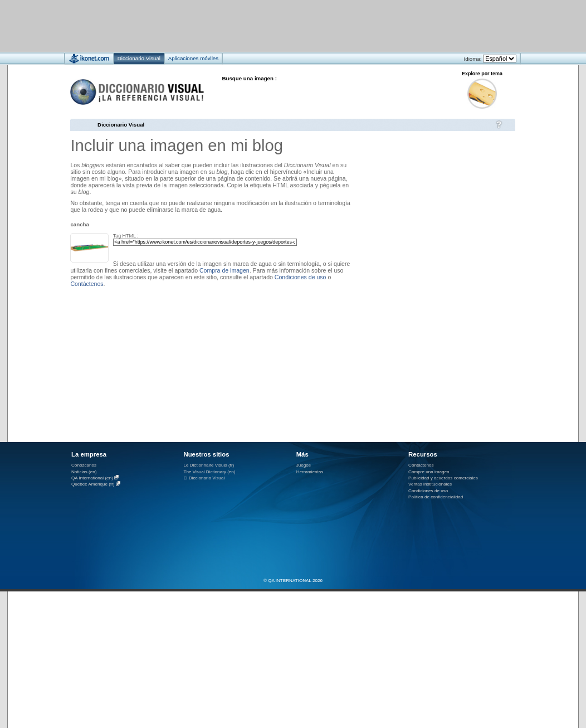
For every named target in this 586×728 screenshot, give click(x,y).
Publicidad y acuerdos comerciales (443, 478)
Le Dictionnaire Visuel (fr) (209, 465)
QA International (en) (92, 478)
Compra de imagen (224, 270)
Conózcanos (84, 465)
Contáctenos (87, 284)
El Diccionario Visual (204, 478)
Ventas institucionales (430, 484)
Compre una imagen (429, 472)
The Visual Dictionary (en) (209, 472)
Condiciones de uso (301, 277)
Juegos (304, 465)
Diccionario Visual (121, 125)
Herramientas (310, 472)
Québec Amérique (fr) (93, 485)
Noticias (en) (84, 472)
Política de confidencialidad (436, 497)
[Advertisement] (260, 25)
